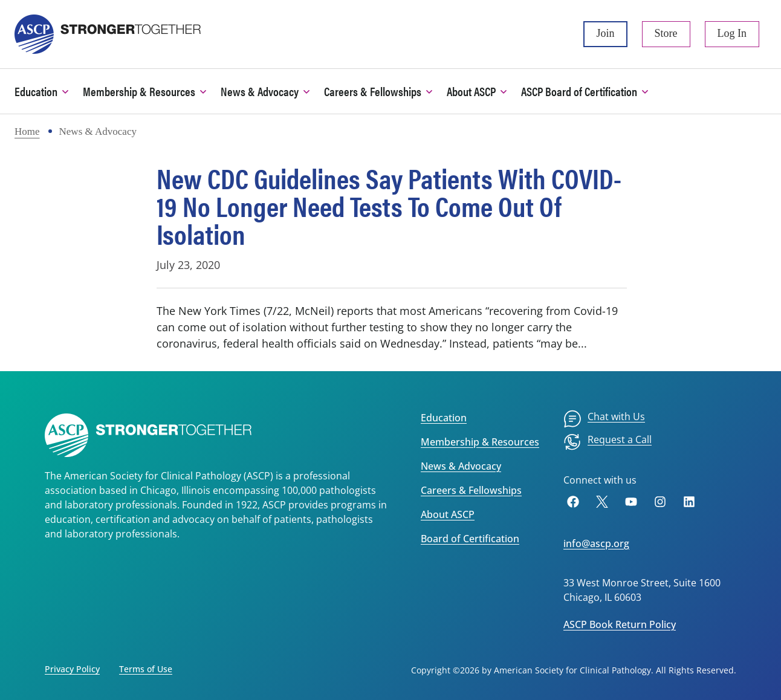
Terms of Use (146, 669)
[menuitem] (604, 419)
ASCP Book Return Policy (620, 624)
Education (444, 418)
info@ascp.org (596, 543)
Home (27, 131)
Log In (732, 33)
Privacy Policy (72, 669)
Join (605, 33)
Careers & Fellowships (471, 490)
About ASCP (448, 514)
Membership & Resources (480, 442)
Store (666, 33)
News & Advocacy (461, 466)
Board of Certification (470, 539)
